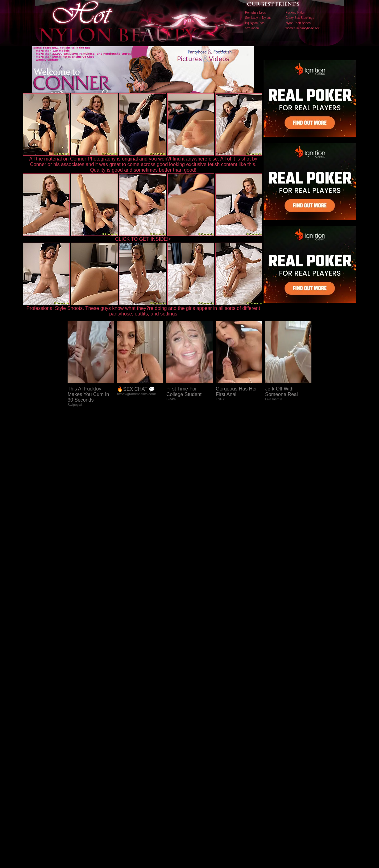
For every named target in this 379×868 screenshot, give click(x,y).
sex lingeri (252, 28)
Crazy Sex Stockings (300, 18)
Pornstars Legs (255, 13)
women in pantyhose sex (302, 28)
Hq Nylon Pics (255, 23)
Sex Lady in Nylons (258, 18)
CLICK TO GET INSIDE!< (143, 239)
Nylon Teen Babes (298, 23)
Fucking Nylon (295, 13)
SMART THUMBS (200, 739)
